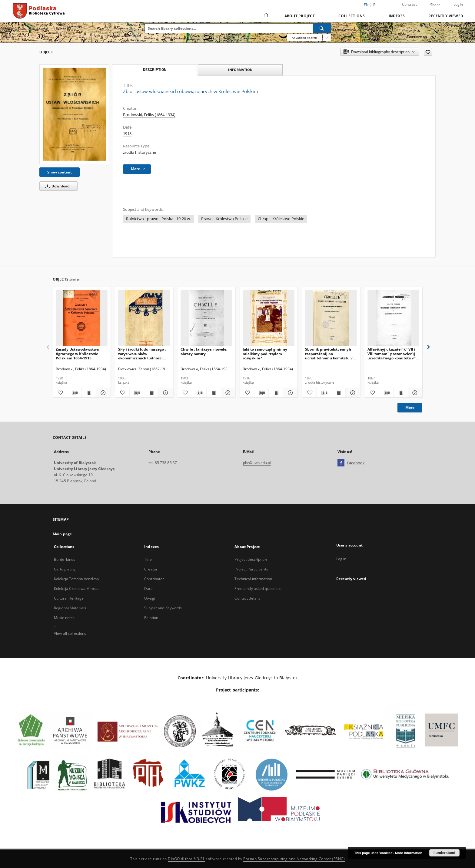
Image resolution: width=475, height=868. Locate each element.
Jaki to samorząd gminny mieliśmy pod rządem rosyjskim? (265, 353)
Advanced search (304, 38)
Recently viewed (446, 16)
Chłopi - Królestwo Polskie (281, 219)
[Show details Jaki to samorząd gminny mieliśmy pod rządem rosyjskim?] (289, 393)
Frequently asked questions (258, 589)
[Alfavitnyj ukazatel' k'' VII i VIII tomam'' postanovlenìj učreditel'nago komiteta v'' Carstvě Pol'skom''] (393, 318)
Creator (151, 569)
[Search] (322, 28)
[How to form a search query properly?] (327, 38)
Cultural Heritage (69, 598)
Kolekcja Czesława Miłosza (77, 589)
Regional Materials (70, 608)
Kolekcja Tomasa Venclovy (76, 579)
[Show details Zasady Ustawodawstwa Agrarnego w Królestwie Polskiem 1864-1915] (103, 393)
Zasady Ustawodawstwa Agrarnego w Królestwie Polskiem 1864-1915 (77, 353)
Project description (251, 559)
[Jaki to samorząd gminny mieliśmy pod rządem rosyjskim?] (269, 318)
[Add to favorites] (428, 52)
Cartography (65, 569)
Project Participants (251, 569)
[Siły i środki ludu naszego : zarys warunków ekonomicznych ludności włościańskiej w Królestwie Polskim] (144, 318)
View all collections (70, 633)
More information (409, 853)
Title (148, 559)
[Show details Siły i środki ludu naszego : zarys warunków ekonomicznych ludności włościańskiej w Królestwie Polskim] (165, 393)
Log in (341, 559)
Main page (62, 534)
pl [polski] (375, 5)
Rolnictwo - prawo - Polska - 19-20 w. (158, 219)
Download (56, 186)
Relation (151, 618)
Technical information (253, 579)
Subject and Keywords (163, 608)
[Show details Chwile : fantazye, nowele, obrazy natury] (227, 393)
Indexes (397, 16)
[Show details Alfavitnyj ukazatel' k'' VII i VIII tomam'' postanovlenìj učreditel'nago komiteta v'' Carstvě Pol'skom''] (414, 393)
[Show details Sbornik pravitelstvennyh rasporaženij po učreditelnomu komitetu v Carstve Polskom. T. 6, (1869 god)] (352, 393)
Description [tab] (155, 70)
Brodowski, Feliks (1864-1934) (149, 115)
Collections (352, 16)
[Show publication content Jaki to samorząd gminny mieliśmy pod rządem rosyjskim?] (276, 393)
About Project (300, 16)
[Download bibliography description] (74, 393)
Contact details (247, 598)
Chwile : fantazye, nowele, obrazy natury (204, 351)
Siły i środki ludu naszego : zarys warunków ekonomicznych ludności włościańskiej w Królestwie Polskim (142, 353)
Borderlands (65, 559)
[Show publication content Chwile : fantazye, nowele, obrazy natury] (214, 393)
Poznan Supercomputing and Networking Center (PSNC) (294, 859)
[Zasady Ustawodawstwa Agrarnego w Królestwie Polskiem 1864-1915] (82, 318)
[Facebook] (341, 463)
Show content (60, 172)
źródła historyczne (140, 152)
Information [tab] (240, 70)
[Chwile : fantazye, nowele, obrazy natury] (206, 318)
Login (458, 4)
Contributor (154, 579)
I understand (444, 853)
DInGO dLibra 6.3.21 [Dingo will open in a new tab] (186, 859)
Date (148, 589)
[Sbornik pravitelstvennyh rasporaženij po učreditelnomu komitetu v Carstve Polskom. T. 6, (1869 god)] (331, 318)
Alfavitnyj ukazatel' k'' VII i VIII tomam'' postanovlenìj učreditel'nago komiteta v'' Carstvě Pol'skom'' (392, 353)
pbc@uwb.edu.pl (257, 463)
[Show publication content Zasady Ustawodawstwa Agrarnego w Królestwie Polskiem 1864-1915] (89, 393)
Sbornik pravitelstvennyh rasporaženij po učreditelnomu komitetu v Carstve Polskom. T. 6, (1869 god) (330, 353)
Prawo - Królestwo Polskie (224, 219)
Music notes (64, 618)
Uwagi (150, 598)
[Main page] (266, 16)
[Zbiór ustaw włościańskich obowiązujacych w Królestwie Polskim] (74, 114)
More (410, 407)
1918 (127, 134)
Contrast (410, 4)
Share (435, 5)
